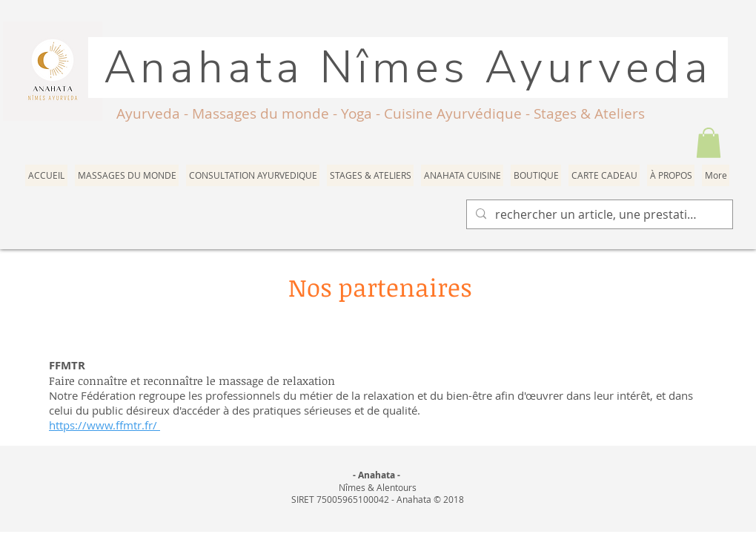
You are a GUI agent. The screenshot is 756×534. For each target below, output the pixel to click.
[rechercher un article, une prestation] (598, 214)
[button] (709, 143)
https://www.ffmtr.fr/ (105, 425)
